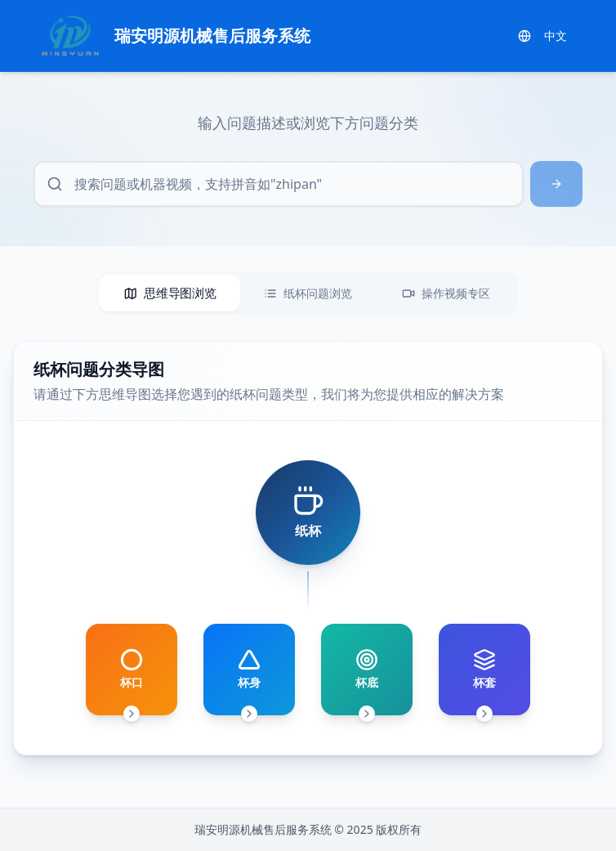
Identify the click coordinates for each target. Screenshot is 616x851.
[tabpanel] (308, 548)
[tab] (170, 293)
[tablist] (308, 293)
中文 (542, 36)
